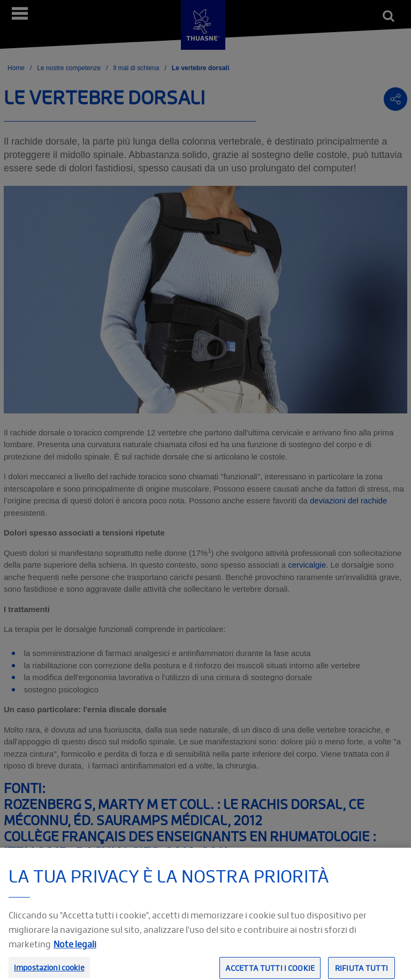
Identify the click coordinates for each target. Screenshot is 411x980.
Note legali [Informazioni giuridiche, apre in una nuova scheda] (75, 952)
